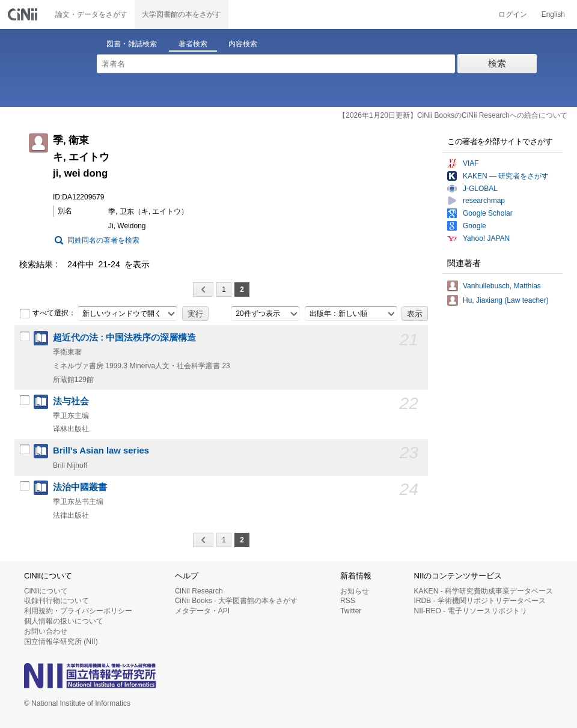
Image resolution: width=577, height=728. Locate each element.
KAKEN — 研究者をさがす (506, 176)
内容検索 (243, 44)
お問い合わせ (46, 631)
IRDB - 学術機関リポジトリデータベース (480, 601)
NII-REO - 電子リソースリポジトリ (471, 611)
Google (475, 226)
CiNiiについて (46, 591)
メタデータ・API (202, 611)
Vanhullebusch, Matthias (502, 286)
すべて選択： (47, 314)
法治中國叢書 (80, 487)
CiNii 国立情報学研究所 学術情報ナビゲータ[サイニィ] (24, 14)
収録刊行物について (56, 601)
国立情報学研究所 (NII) (61, 642)
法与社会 (71, 401)
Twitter (351, 611)
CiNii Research (199, 591)
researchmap (484, 201)
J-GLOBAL (480, 189)
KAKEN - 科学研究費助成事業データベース (484, 591)
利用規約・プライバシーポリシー (78, 611)
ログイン (513, 14)
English (553, 14)
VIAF (471, 163)
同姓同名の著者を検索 (103, 240)
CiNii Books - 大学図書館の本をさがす (237, 601)
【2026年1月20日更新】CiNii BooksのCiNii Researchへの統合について (453, 115)
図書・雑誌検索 (132, 44)
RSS (348, 601)
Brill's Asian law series (101, 450)
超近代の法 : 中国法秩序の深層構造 (124, 338)
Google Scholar (488, 213)
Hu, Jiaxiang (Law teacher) (506, 300)
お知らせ (355, 591)
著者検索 (193, 44)
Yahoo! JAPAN (486, 238)
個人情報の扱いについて (64, 621)
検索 (497, 63)
